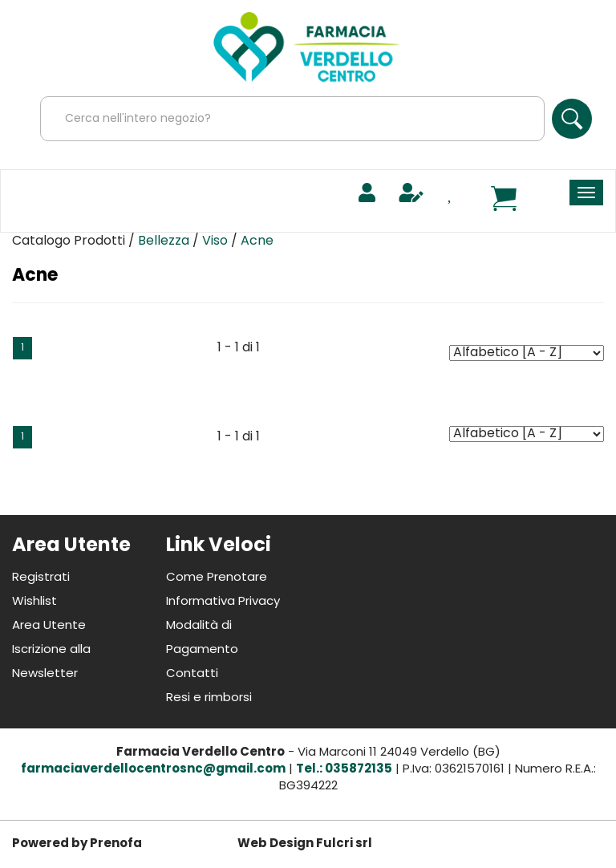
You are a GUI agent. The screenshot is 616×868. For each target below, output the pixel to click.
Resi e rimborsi (209, 698)
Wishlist (34, 602)
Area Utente (49, 626)
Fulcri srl (344, 844)
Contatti (192, 674)
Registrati (41, 578)
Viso (215, 241)
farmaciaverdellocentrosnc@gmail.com (153, 770)
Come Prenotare (217, 578)
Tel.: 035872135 (344, 770)
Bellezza (164, 241)
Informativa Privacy (223, 602)
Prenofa (116, 844)
